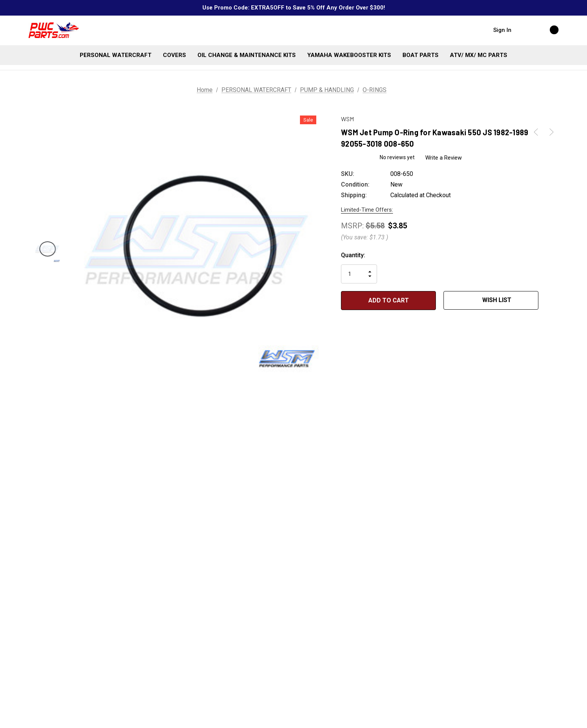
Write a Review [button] (444, 158)
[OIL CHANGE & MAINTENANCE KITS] (247, 55)
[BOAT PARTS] (421, 55)
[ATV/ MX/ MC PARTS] (479, 55)
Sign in (502, 30)
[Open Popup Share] (550, 301)
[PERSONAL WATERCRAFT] (116, 55)
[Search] (525, 30)
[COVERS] (174, 55)
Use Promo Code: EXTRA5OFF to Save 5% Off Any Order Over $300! (294, 8)
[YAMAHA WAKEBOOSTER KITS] (349, 55)
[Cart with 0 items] (546, 30)
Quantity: (353, 255)
